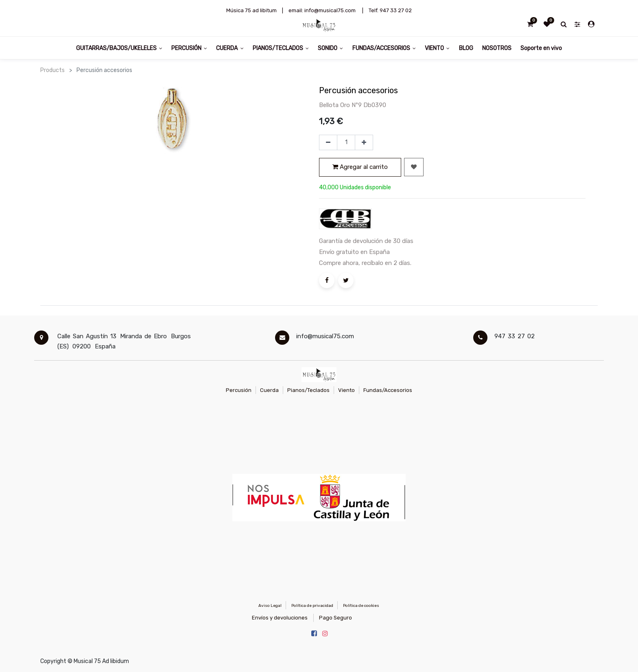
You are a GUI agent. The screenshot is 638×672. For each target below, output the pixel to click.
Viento (346, 390)
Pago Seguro (335, 618)
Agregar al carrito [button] (360, 167)
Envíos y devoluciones (280, 618)
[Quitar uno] (328, 142)
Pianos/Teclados (308, 390)
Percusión (239, 390)
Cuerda (269, 390)
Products (52, 70)
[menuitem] (466, 48)
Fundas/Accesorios (388, 390)
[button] (414, 167)
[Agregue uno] (364, 142)
